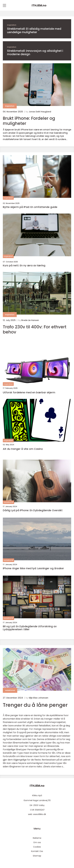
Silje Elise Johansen (38, 698)
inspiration (12, 25)
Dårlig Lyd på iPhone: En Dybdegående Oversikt (33, 510)
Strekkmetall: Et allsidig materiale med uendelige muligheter (34, 30)
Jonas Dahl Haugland (40, 112)
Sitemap (37, 856)
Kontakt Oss (37, 851)
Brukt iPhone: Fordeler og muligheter (29, 121)
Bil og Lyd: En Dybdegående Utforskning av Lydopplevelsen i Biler (30, 628)
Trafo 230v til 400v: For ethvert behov (35, 329)
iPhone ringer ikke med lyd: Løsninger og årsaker (33, 568)
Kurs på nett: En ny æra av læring (24, 265)
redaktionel (8, 502)
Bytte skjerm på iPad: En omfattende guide (30, 207)
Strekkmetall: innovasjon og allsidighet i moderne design (35, 52)
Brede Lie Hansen (30, 320)
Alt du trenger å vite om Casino (23, 449)
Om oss (37, 842)
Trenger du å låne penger (35, 705)
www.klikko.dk (40, 814)
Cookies (37, 847)
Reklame (37, 838)
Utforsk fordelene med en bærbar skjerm (29, 392)
